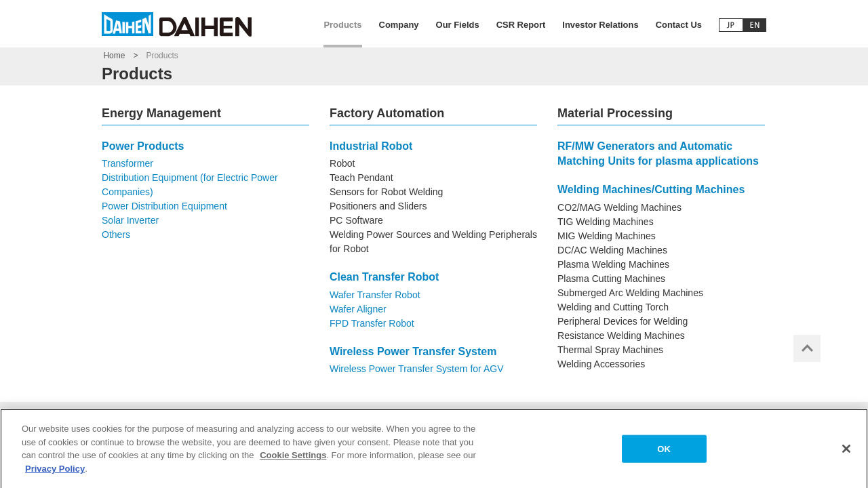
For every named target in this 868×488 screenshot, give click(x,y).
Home (114, 56)
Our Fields (458, 25)
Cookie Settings (293, 459)
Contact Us (679, 25)
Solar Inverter (130, 220)
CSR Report (521, 25)
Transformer (127, 163)
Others (116, 235)
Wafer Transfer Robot (375, 295)
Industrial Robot (371, 146)
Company (399, 25)
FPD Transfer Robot (372, 323)
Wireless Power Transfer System (413, 351)
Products (342, 25)
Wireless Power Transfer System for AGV (417, 369)
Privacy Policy (55, 473)
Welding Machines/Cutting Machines (651, 189)
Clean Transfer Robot (384, 277)
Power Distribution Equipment (164, 206)
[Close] (846, 453)
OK (664, 453)
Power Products (143, 146)
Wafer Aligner (358, 309)
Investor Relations (600, 25)
